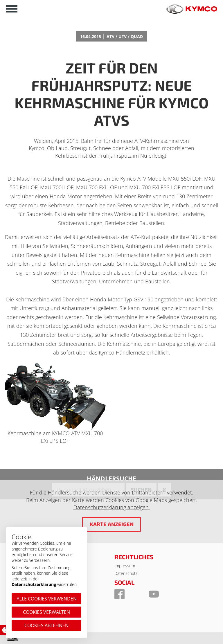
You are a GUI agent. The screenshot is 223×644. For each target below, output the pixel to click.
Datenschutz (126, 573)
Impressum (125, 566)
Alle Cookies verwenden (47, 599)
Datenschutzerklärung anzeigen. (112, 507)
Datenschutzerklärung (34, 584)
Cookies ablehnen (46, 625)
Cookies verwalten (46, 612)
